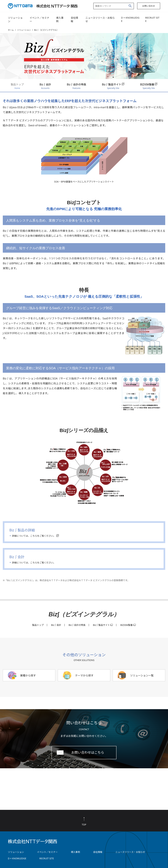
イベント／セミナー (39, 19)
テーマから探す (84, 675)
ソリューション (15, 19)
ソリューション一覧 (142, 675)
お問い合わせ (149, 6)
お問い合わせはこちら (88, 752)
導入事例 (60, 19)
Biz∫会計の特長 (76, 86)
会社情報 (74, 19)
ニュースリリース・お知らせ (100, 19)
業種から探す (28, 675)
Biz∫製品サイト (113, 86)
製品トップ (17, 86)
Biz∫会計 (45, 86)
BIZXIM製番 (149, 86)
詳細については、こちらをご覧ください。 (34, 536)
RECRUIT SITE (152, 19)
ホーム (11, 30)
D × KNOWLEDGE (130, 19)
